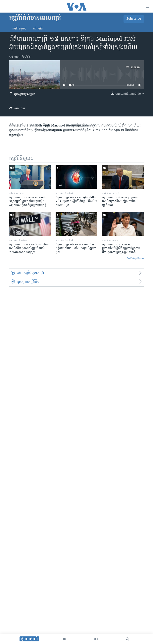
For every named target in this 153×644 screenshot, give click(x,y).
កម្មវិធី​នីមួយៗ (19, 29)
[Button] (17, 109)
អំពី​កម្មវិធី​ (38, 29)
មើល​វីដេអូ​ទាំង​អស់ (135, 259)
